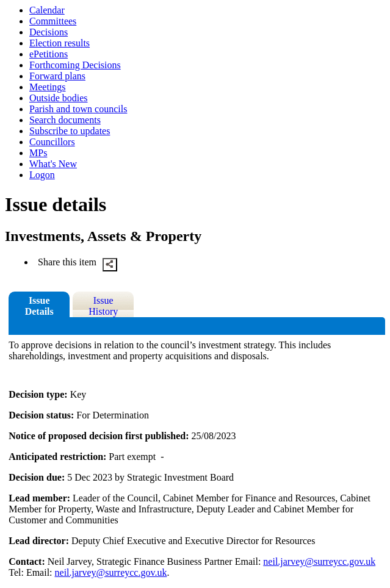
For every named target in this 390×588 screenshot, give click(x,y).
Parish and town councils (78, 109)
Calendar (47, 10)
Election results (60, 43)
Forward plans (57, 76)
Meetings (48, 87)
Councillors (52, 142)
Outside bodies (59, 98)
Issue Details (39, 306)
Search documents (65, 120)
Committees (53, 21)
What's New (53, 164)
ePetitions (49, 54)
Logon (42, 175)
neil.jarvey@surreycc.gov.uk (319, 561)
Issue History (103, 306)
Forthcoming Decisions (75, 65)
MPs (38, 153)
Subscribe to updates (70, 131)
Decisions (49, 32)
